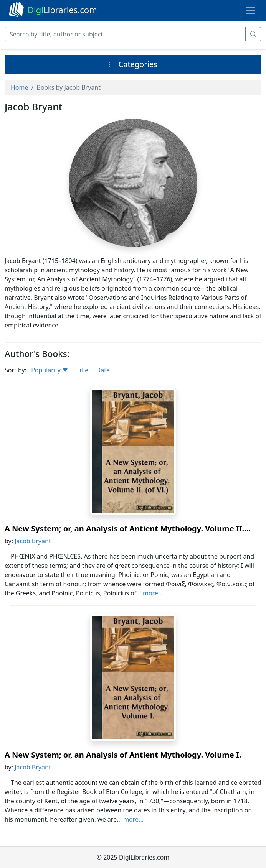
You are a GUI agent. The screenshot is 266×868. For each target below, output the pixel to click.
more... (153, 593)
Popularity (50, 370)
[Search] (125, 34)
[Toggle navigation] (251, 10)
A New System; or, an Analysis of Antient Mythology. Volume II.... (128, 529)
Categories (133, 64)
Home (20, 87)
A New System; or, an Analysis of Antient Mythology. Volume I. (123, 755)
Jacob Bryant (33, 541)
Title (82, 370)
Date (103, 370)
